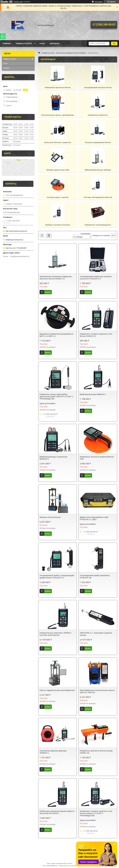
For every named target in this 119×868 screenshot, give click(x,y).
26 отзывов (99, 2)
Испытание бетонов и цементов (58, 142)
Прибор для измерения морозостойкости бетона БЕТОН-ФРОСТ (57, 812)
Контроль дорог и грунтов (58, 197)
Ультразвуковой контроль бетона (98, 87)
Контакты (55, 44)
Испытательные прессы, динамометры (58, 115)
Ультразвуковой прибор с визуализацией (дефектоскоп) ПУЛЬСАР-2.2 (57, 577)
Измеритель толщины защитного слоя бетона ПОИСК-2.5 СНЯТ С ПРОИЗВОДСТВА (96, 813)
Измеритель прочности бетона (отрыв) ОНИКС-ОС (96, 752)
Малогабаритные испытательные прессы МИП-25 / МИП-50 (97, 691)
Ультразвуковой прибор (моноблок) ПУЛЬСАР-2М (95, 577)
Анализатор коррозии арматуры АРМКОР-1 (53, 752)
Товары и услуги (24, 44)
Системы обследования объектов (98, 197)
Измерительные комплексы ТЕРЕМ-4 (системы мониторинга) (55, 634)
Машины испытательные (50, 517)
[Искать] (114, 44)
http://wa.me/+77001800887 (16, 248)
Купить (48, 292)
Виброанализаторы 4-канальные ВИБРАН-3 (53, 458)
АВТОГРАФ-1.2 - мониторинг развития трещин (96, 634)
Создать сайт (18, 2)
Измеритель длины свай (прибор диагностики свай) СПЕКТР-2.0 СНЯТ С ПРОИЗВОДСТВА (56, 397)
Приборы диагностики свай (58, 170)
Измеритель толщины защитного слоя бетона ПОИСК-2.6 (96, 335)
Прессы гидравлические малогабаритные (57, 690)
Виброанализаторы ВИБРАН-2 (93, 394)
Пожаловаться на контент (68, 866)
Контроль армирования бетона (98, 142)
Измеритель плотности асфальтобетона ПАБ (97, 458)
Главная (7, 44)
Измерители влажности (98, 115)
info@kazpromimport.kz (14, 240)
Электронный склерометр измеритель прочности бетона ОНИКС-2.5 (56, 278)
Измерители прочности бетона (58, 87)
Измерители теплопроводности (98, 225)
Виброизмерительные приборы (98, 170)
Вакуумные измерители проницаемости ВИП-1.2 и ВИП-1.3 (56, 335)
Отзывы (6, 68)
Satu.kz (70, 863)
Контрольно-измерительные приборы (71, 53)
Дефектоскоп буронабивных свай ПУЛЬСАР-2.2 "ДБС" (94, 518)
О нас (42, 44)
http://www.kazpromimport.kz (16, 231)
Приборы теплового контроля (58, 225)
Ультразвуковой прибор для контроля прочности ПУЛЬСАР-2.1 (96, 278)
